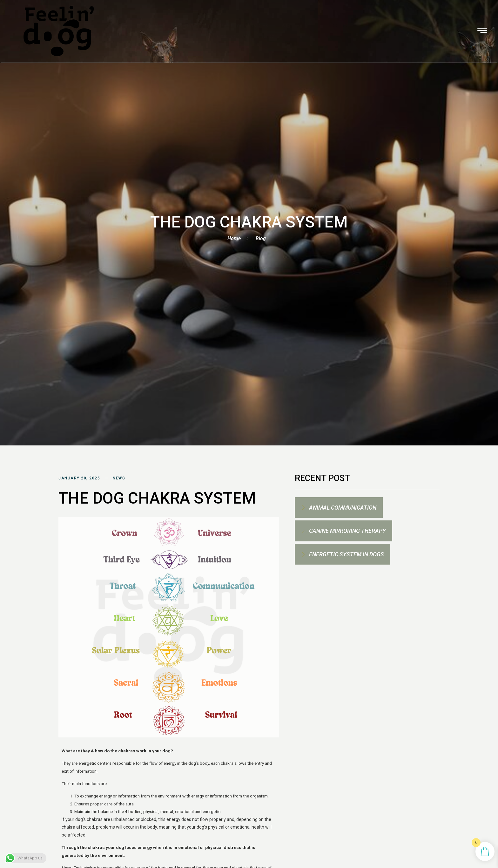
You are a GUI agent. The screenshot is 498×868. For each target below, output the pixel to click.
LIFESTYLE (327, 20)
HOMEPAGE (140, 20)
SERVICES (178, 20)
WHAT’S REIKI (284, 20)
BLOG (403, 20)
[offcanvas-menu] (463, 20)
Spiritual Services (229, 20)
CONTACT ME (368, 20)
